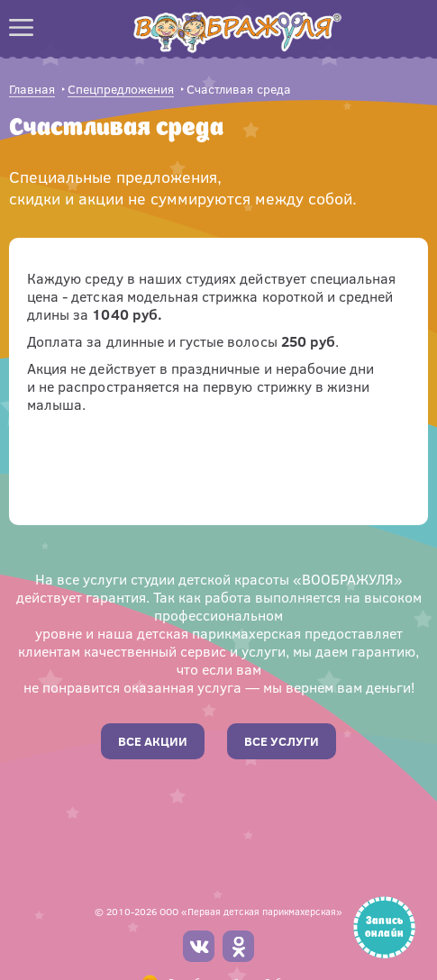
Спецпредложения (121, 90)
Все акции (153, 741)
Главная (32, 90)
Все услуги (282, 741)
